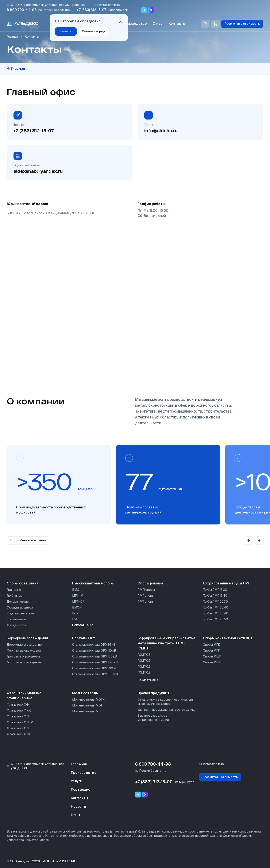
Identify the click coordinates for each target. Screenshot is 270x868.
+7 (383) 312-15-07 (91, 10)
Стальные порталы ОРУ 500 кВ (95, 674)
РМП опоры (146, 590)
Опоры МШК (212, 657)
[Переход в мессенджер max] (151, 10)
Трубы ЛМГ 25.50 (215, 619)
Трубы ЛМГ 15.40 (215, 596)
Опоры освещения (23, 584)
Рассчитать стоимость (242, 24)
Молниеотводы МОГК (88, 700)
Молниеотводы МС (86, 712)
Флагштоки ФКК (19, 711)
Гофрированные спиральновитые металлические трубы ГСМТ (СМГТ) (166, 644)
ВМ (75, 619)
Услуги (77, 781)
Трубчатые (15, 596)
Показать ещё (83, 625)
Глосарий (79, 765)
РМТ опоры (146, 602)
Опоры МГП (212, 651)
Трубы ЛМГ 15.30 (215, 590)
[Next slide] (259, 541)
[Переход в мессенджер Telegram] (144, 10)
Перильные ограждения (24, 651)
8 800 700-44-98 (22, 10)
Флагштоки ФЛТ (19, 734)
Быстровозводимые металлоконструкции (153, 718)
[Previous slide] (249, 541)
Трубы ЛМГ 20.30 (215, 602)
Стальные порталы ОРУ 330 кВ (95, 668)
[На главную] (23, 24)
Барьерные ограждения (27, 638)
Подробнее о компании (28, 541)
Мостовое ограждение (24, 663)
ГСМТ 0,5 (144, 655)
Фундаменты (16, 625)
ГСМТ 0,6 (144, 661)
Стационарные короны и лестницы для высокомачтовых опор (166, 702)
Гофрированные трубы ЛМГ (227, 584)
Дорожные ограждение (24, 645)
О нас (158, 24)
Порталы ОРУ (84, 638)
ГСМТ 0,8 (144, 673)
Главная (12, 37)
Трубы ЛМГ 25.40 (216, 614)
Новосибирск (118, 10)
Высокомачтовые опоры (93, 584)
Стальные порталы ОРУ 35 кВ (94, 645)
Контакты (177, 24)
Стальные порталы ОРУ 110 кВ (94, 651)
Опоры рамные (150, 584)
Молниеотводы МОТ (87, 706)
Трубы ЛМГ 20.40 (216, 608)
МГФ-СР (78, 602)
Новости (78, 807)
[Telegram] (138, 795)
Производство (134, 24)
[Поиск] (205, 24)
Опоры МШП (212, 663)
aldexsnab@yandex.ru (38, 171)
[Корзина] (215, 24)
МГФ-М (78, 596)
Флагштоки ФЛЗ (19, 728)
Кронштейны (16, 619)
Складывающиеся (20, 608)
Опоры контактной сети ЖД (227, 638)
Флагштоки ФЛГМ (20, 723)
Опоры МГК (211, 645)
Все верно (66, 31)
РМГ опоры (146, 596)
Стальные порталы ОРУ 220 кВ (95, 663)
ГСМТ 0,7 (144, 667)
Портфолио (81, 790)
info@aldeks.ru (110, 5)
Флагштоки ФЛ (18, 717)
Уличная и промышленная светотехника (166, 710)
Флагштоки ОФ (18, 705)
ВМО (76, 590)
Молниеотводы (85, 693)
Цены (75, 815)
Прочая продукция (153, 693)
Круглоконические (20, 614)
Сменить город (93, 31)
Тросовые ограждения (23, 657)
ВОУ (75, 614)
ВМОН (77, 608)
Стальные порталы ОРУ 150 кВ (94, 657)
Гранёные (14, 590)
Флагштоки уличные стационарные (24, 696)
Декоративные (18, 602)
